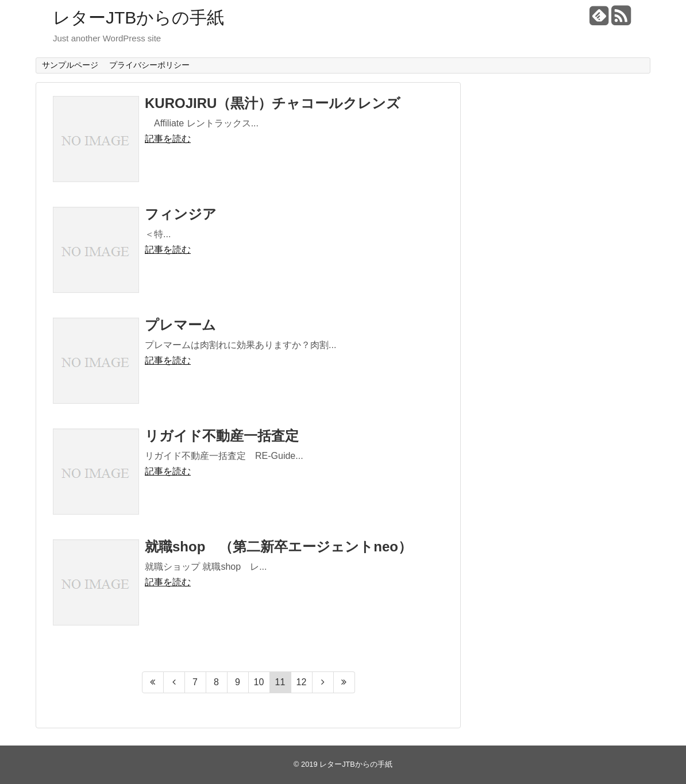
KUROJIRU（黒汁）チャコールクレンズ (273, 103)
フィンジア (181, 214)
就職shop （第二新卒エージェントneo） (278, 547)
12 (302, 682)
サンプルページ (70, 65)
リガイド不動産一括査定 (222, 436)
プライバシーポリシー (149, 65)
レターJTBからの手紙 (138, 18)
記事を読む (168, 139)
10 (259, 682)
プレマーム (180, 325)
